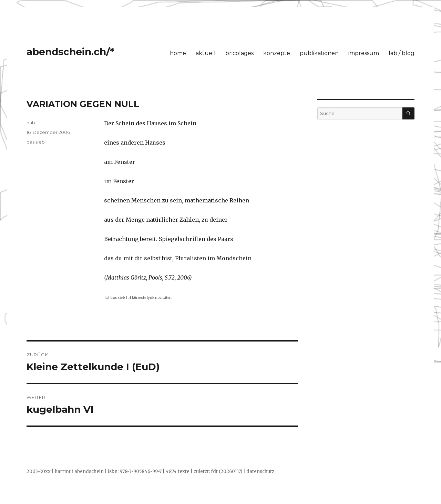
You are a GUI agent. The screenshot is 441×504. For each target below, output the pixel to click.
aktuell (206, 53)
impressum (364, 53)
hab (31, 123)
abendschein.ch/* (70, 52)
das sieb (36, 142)
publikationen (319, 53)
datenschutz (260, 471)
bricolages (239, 53)
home (178, 53)
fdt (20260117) (227, 471)
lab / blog (402, 53)
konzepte (277, 53)
